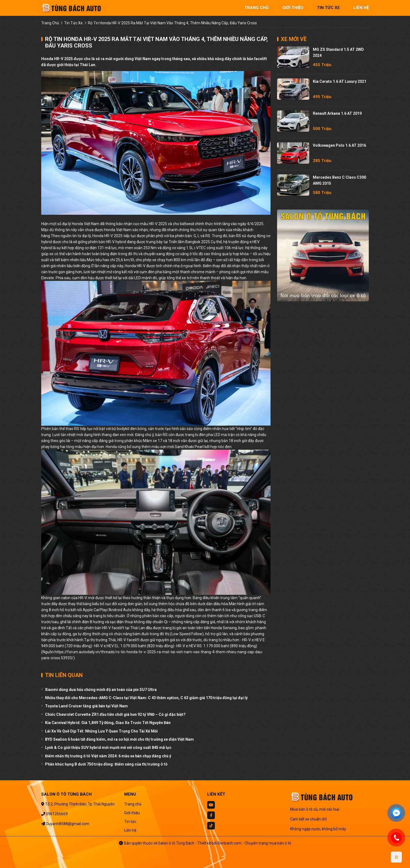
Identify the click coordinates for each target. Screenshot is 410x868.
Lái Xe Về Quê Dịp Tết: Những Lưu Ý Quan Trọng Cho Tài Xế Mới (101, 731)
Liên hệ (130, 830)
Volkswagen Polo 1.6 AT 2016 (339, 145)
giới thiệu (293, 8)
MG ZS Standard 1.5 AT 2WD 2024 (338, 52)
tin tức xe (328, 8)
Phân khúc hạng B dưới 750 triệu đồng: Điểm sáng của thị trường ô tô (106, 764)
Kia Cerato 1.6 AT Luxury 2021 (340, 81)
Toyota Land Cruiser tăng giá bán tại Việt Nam (86, 706)
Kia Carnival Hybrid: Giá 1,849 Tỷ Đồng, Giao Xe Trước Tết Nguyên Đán (108, 723)
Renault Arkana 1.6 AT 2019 (337, 113)
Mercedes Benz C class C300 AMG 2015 (339, 180)
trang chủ (256, 8)
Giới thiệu (132, 813)
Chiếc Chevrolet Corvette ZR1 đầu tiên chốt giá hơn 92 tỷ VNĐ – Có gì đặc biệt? (115, 714)
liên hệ (361, 8)
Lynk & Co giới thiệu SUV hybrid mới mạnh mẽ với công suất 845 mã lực (108, 748)
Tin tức (130, 822)
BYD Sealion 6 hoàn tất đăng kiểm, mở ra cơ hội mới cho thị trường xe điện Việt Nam (119, 739)
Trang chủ (133, 804)
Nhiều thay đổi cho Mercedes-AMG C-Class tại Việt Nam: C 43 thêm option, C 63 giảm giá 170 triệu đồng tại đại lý (146, 698)
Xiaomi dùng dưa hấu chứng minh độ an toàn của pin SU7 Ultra (101, 690)
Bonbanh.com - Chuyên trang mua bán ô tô (254, 843)
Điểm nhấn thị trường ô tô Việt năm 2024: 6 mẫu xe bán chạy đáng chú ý (108, 756)
